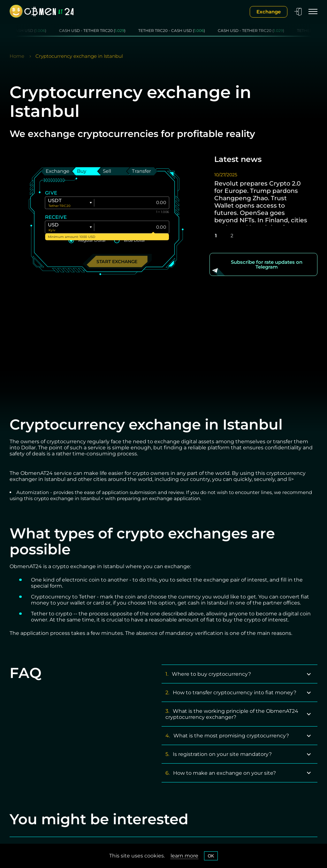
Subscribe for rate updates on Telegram (267, 264)
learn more (184, 856)
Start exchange (117, 262)
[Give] (132, 203)
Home (17, 56)
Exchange (269, 12)
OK (211, 856)
